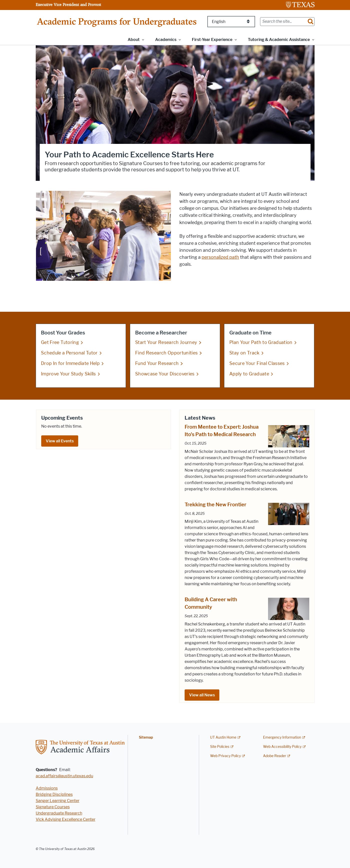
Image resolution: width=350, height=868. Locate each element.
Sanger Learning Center (58, 801)
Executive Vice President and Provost (68, 4)
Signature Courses (53, 807)
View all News (202, 695)
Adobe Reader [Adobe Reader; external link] (275, 756)
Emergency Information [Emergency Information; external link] (282, 737)
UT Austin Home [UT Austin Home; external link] (223, 737)
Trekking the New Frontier (215, 505)
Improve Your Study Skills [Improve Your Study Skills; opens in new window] (68, 374)
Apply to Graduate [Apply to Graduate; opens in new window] (249, 374)
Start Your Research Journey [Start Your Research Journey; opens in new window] (166, 342)
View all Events (60, 441)
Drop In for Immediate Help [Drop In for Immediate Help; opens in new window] (70, 363)
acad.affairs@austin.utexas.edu (64, 776)
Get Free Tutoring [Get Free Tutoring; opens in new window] (60, 342)
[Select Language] (231, 22)
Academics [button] (166, 40)
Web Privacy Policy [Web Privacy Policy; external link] (225, 756)
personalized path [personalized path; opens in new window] (220, 257)
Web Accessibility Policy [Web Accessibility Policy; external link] (282, 747)
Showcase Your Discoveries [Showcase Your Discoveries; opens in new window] (165, 374)
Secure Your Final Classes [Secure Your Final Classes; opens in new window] (257, 363)
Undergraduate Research (59, 813)
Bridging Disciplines (54, 794)
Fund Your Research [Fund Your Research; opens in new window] (157, 363)
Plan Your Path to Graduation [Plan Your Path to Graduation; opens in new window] (261, 342)
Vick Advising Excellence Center (66, 819)
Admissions (47, 788)
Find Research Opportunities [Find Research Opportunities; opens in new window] (166, 353)
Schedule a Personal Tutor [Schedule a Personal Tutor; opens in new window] (69, 353)
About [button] (134, 40)
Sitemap (146, 737)
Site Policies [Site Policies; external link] (220, 747)
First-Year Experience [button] (212, 40)
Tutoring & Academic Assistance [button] (279, 40)
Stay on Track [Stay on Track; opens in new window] (244, 353)
